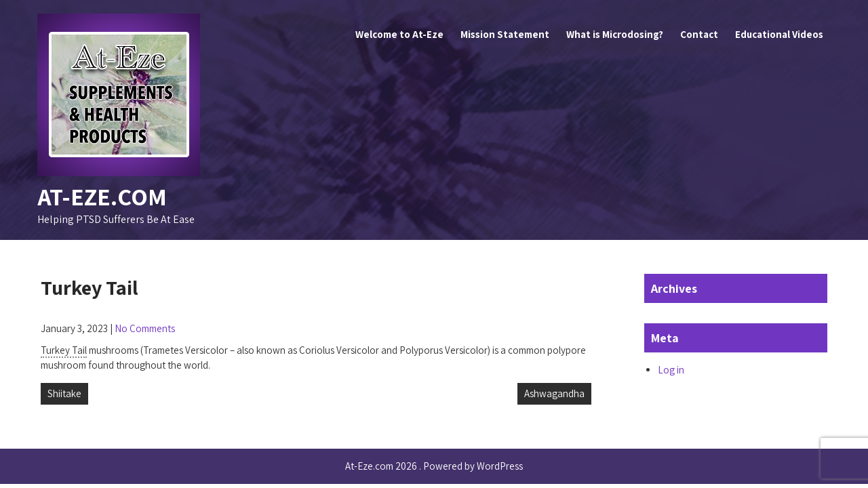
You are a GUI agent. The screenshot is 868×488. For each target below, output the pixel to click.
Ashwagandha (554, 393)
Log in (671, 370)
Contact (699, 34)
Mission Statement (505, 34)
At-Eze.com (102, 196)
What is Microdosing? (615, 34)
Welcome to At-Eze (399, 34)
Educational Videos (779, 34)
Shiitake (64, 393)
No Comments (145, 328)
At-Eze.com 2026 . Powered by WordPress (434, 466)
